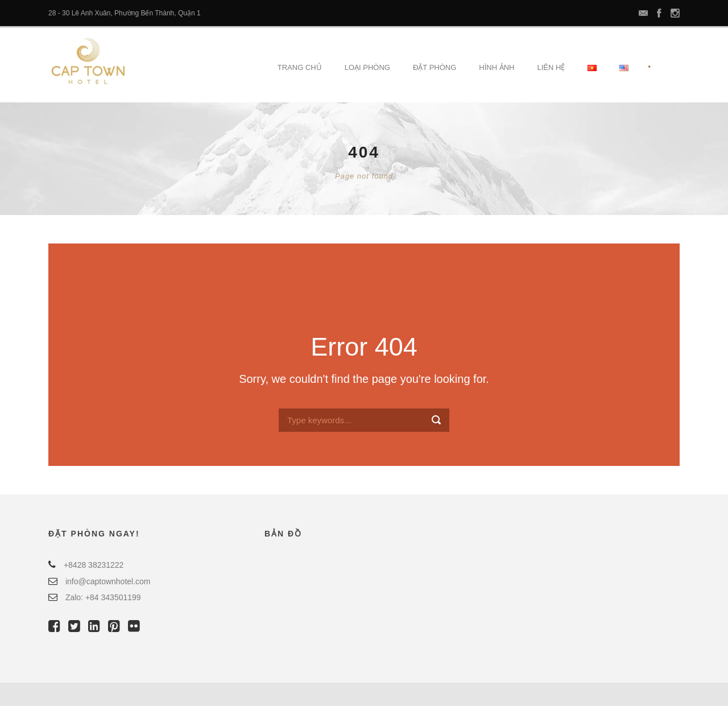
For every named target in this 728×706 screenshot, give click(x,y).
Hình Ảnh (497, 67)
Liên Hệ (551, 67)
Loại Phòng (367, 67)
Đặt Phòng (435, 67)
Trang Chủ (300, 67)
